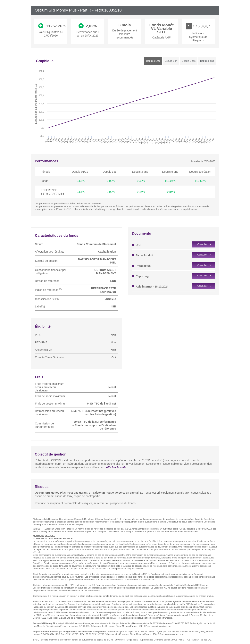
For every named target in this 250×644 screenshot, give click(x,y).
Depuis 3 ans (189, 61)
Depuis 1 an (171, 61)
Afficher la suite (116, 467)
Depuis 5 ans (207, 61)
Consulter (202, 244)
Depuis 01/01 (153, 61)
